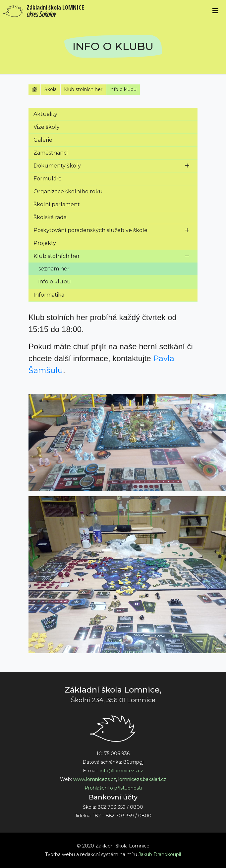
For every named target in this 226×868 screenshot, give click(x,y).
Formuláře (48, 179)
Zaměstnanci (51, 153)
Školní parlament (57, 204)
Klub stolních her (83, 89)
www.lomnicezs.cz (95, 779)
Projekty (45, 243)
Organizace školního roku (68, 192)
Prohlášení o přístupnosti (113, 788)
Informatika (49, 295)
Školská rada (50, 217)
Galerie (43, 140)
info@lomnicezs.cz (121, 771)
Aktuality (45, 114)
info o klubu (123, 89)
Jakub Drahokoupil (160, 854)
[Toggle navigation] (215, 11)
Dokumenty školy (57, 166)
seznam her (54, 269)
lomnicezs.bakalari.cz (142, 779)
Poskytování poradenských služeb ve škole (90, 230)
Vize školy (47, 127)
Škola (51, 89)
